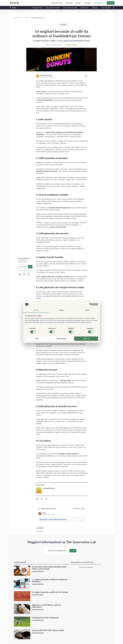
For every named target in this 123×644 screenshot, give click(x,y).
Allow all (86, 339)
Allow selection (61, 339)
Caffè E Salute (84, 8)
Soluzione (69, 3)
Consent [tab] (36, 310)
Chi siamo (87, 3)
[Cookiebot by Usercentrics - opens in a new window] (91, 304)
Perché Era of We (57, 3)
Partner (78, 3)
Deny (37, 339)
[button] (17, 8)
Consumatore (63, 25)
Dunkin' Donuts (41, 92)
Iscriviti (111, 3)
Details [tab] (61, 310)
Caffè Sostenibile (106, 8)
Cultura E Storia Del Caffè (70, 8)
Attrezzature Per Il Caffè (53, 8)
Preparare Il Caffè (37, 8)
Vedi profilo (23, 267)
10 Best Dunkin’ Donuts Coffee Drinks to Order (53, 519)
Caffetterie (95, 8)
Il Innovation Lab (99, 3)
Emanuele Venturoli (49, 488)
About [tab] (87, 310)
